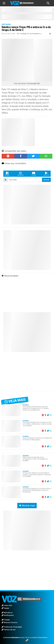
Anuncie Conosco (9, 622)
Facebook (7, 174)
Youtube (34, 174)
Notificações (8, 615)
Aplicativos (7, 613)
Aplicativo (46, 174)
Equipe (5, 608)
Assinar (46, 180)
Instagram (20, 174)
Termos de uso (9, 630)
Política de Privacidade (12, 627)
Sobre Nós (7, 605)
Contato (6, 620)
